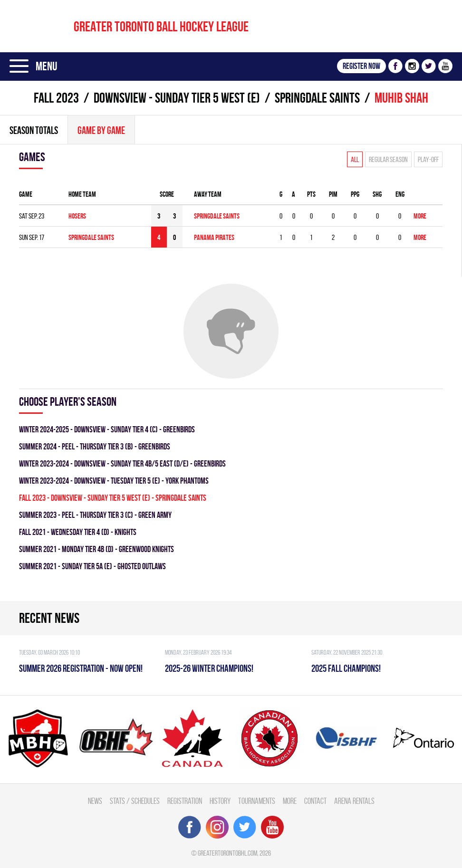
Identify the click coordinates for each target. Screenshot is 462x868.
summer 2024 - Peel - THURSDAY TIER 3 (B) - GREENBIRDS (95, 446)
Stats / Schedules (135, 801)
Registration (185, 801)
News (95, 801)
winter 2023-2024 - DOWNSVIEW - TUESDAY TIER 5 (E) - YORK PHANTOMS (114, 481)
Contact (315, 801)
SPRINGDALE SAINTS (317, 98)
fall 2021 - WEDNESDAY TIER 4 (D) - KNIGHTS (78, 532)
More (420, 216)
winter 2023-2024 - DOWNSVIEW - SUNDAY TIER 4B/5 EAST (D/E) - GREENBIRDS (122, 463)
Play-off (428, 159)
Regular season (388, 159)
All (355, 159)
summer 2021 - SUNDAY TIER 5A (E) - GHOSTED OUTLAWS (92, 566)
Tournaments (257, 801)
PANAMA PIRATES (214, 237)
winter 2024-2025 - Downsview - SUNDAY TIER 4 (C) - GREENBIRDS (107, 429)
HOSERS (77, 216)
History (220, 801)
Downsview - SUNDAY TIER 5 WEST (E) (177, 98)
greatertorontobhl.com (227, 853)
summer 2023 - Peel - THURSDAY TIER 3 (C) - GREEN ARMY (95, 515)
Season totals (34, 130)
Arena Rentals (354, 801)
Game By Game (101, 130)
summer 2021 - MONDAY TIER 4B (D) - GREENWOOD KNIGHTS (96, 549)
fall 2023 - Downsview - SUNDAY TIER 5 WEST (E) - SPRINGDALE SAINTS (113, 498)
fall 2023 (56, 98)
